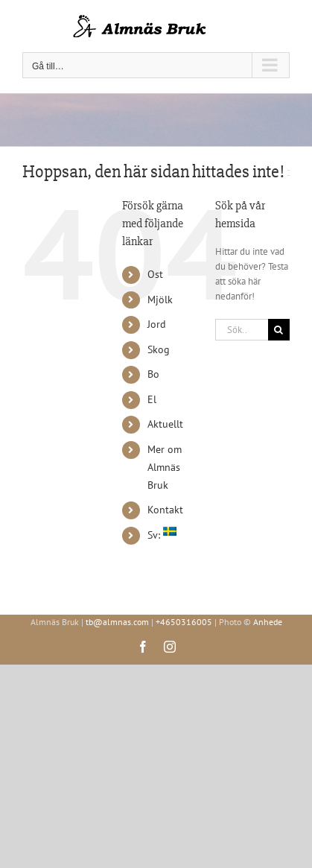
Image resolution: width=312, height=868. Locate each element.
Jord (157, 324)
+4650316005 (184, 622)
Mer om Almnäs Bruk (165, 467)
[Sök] (279, 330)
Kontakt (165, 510)
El (152, 399)
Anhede (268, 622)
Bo (153, 374)
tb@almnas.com (117, 622)
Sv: (162, 535)
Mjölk (160, 300)
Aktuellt (165, 424)
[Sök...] (242, 330)
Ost (155, 274)
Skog (159, 349)
